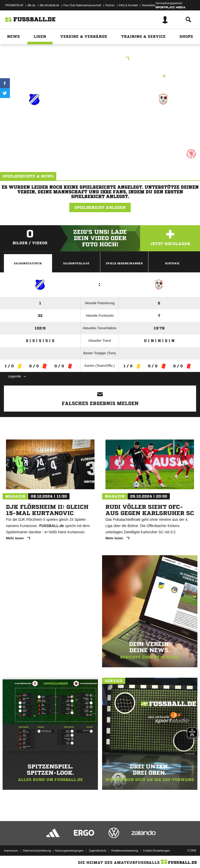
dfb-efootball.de (49, 5)
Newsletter (149, 5)
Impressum (11, 851)
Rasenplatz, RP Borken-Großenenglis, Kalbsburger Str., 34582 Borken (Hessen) (100, 76)
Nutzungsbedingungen (69, 851)
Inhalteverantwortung (125, 851)
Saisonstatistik (28, 263)
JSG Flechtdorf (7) (163, 118)
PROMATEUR (14, 5)
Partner (110, 5)
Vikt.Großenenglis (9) (35, 121)
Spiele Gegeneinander (124, 263)
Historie (172, 263)
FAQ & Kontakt (129, 5)
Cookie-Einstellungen (157, 851)
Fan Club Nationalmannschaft (82, 5)
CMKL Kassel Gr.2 (100, 59)
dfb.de (31, 5)
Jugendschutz (97, 851)
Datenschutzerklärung (37, 851)
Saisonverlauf (76, 263)
